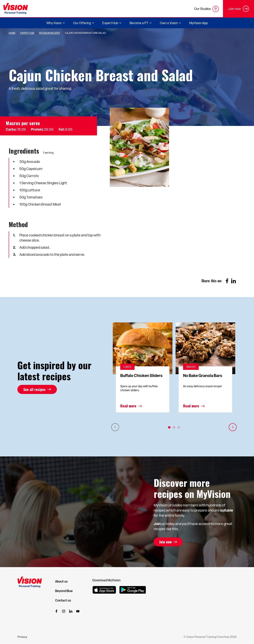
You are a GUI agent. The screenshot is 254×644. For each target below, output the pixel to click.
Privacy (22, 637)
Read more (128, 406)
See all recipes (34, 389)
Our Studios (206, 9)
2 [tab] (174, 427)
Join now (166, 542)
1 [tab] (169, 427)
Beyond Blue (64, 591)
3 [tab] (179, 427)
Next (233, 427)
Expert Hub (27, 33)
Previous (115, 427)
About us (61, 581)
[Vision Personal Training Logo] (16, 9)
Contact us (63, 600)
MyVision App (198, 23)
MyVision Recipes (49, 33)
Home (12, 33)
